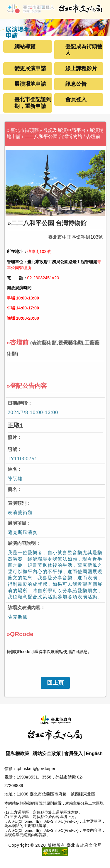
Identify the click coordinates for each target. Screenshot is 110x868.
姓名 (12, 469)
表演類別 (17, 503)
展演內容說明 (22, 543)
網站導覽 (25, 46)
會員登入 (76, 99)
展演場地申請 (30, 84)
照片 (12, 437)
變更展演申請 (30, 68)
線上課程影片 (81, 68)
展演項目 (17, 523)
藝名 (12, 489)
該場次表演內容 (24, 608)
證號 (12, 449)
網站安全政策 (47, 754)
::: (9, 130)
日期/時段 (18, 403)
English (94, 754)
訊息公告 (76, 84)
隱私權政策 (18, 754)
